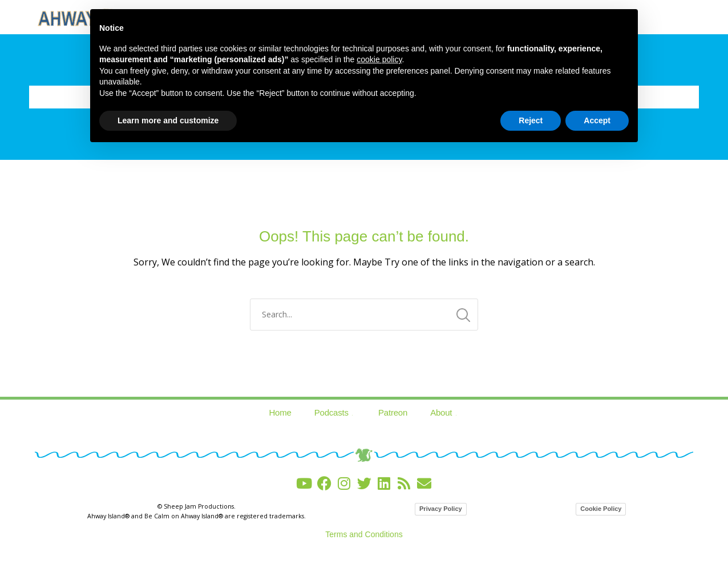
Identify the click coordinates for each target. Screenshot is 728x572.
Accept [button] (597, 120)
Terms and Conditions (364, 534)
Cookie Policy (601, 509)
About (444, 412)
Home (280, 412)
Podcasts (335, 412)
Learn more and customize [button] (168, 120)
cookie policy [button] (379, 59)
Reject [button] (531, 120)
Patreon (393, 412)
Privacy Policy (441, 509)
